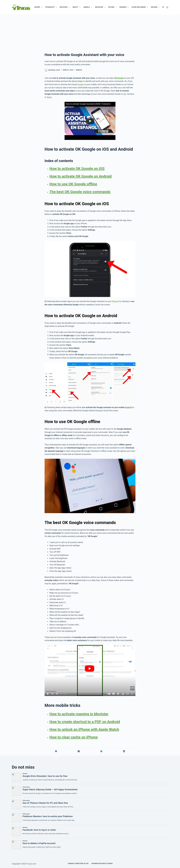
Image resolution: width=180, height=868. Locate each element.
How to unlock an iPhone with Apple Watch (84, 729)
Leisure (39, 7)
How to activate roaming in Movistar (79, 714)
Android (129, 407)
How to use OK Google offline (73, 184)
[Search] (167, 7)
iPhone (115, 301)
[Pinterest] (101, 751)
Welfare (156, 7)
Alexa (49, 97)
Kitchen (113, 7)
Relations (65, 7)
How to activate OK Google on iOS (77, 168)
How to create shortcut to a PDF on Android (85, 722)
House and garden (140, 7)
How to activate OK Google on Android (81, 176)
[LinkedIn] (124, 751)
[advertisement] (90, 33)
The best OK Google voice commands (80, 192)
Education (101, 7)
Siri (125, 94)
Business (125, 7)
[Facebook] (56, 751)
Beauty (77, 7)
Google (80, 84)
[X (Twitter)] (79, 751)
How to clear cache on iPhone (74, 737)
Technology (51, 7)
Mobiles (79, 70)
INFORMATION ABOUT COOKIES (102, 864)
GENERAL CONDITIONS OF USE (78, 864)
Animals (88, 7)
